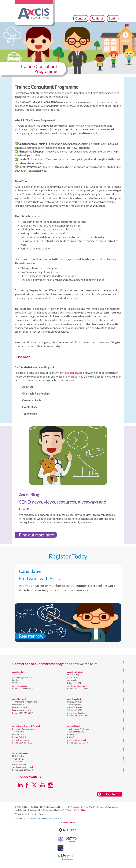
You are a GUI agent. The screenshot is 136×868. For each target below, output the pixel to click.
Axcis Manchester (75, 699)
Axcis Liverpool (19, 699)
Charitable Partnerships (36, 393)
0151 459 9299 (25, 713)
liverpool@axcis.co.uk (22, 710)
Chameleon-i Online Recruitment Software (44, 818)
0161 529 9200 (80, 716)
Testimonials (29, 414)
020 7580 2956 (25, 689)
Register (98, 18)
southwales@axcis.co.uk (23, 767)
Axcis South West (75, 672)
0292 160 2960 (25, 770)
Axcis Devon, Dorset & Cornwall (26, 726)
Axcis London (18, 672)
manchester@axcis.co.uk (78, 713)
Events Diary (30, 407)
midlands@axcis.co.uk (77, 740)
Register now (31, 636)
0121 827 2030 (80, 743)
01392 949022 (25, 743)
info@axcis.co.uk (71, 373)
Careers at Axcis (32, 400)
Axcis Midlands (74, 726)
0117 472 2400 (80, 689)
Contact (81, 18)
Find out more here (37, 535)
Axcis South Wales (20, 753)
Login (113, 18)
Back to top (109, 794)
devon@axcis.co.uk (21, 740)
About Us (27, 387)
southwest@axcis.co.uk (77, 686)
